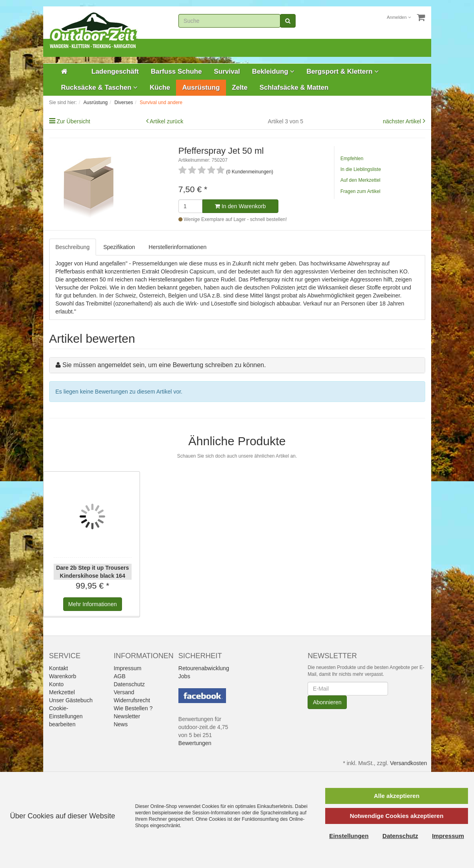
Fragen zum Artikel (360, 191)
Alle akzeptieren (396, 796)
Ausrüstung (201, 87)
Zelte (240, 87)
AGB (120, 676)
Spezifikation (119, 247)
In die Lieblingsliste (361, 169)
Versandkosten (409, 763)
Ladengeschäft (115, 71)
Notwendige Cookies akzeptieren (396, 816)
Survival (227, 71)
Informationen (93, 604)
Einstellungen (349, 836)
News (121, 724)
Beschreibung (73, 247)
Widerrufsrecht (132, 700)
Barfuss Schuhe (176, 71)
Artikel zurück (166, 121)
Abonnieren (327, 702)
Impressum (127, 668)
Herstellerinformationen (178, 247)
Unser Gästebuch (71, 700)
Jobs (184, 676)
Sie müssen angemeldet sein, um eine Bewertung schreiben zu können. (164, 365)
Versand (124, 692)
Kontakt (59, 668)
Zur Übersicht (73, 121)
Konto (57, 684)
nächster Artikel (403, 121)
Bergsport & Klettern (343, 71)
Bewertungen (195, 743)
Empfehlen (352, 159)
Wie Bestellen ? (133, 708)
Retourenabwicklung (204, 668)
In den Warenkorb (240, 206)
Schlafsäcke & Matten (294, 87)
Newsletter (127, 716)
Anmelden (399, 17)
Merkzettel (62, 692)
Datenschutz (129, 684)
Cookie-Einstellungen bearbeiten (66, 716)
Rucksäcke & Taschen (100, 87)
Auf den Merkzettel (360, 180)
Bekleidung (273, 71)
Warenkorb (63, 676)
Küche (160, 87)
